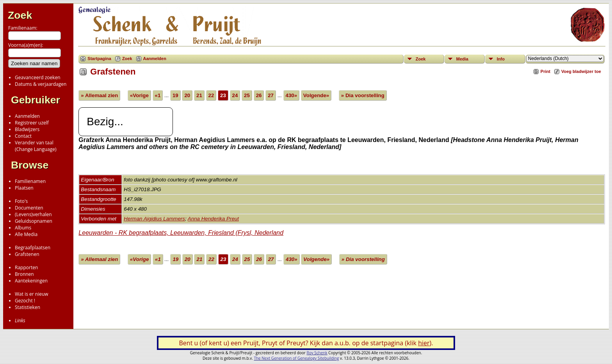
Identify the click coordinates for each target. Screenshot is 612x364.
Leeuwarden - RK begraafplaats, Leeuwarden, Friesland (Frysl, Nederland (181, 233)
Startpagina (99, 59)
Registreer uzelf (32, 123)
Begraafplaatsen (33, 248)
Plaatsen (24, 188)
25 (247, 95)
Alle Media (26, 234)
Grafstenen (27, 254)
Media (462, 59)
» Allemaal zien (99, 95)
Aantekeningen (31, 281)
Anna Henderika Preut (213, 219)
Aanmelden (27, 116)
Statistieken (28, 307)
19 (175, 95)
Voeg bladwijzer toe (581, 71)
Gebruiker (36, 100)
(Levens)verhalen (33, 214)
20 (187, 95)
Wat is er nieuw (32, 294)
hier (424, 343)
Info (501, 59)
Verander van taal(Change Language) (36, 146)
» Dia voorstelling (363, 95)
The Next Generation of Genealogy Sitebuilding (296, 358)
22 (211, 95)
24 (235, 95)
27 (271, 95)
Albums (23, 228)
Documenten (29, 208)
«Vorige (139, 95)
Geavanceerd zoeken (38, 77)
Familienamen (30, 181)
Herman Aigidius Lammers (154, 219)
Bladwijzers (27, 129)
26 (259, 95)
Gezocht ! (25, 301)
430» (292, 95)
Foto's (21, 201)
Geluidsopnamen (34, 221)
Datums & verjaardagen (41, 84)
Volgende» (316, 95)
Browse (30, 165)
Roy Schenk (317, 353)
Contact (23, 136)
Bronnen (24, 274)
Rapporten (26, 267)
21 (199, 95)
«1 (158, 95)
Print (545, 71)
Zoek (20, 15)
